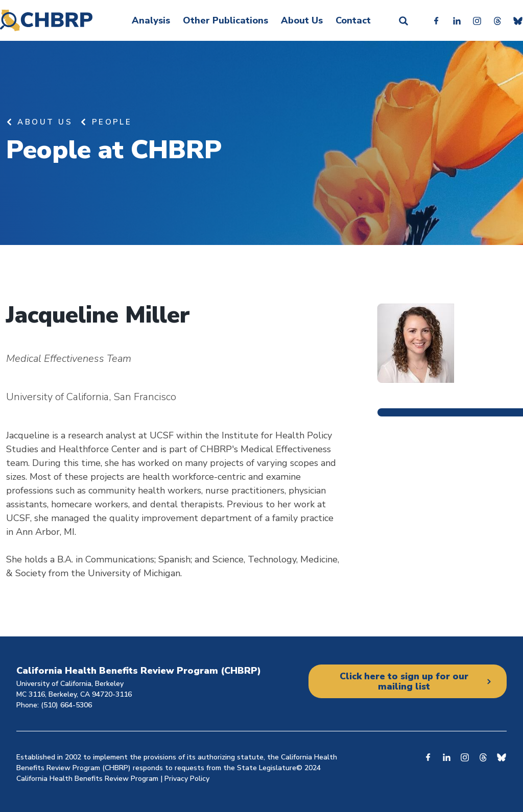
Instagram (477, 20)
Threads (497, 20)
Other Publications (225, 20)
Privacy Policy (187, 779)
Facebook (436, 20)
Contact (353, 20)
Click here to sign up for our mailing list (404, 681)
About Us (302, 20)
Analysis (151, 20)
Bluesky (518, 20)
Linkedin (457, 20)
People (112, 122)
